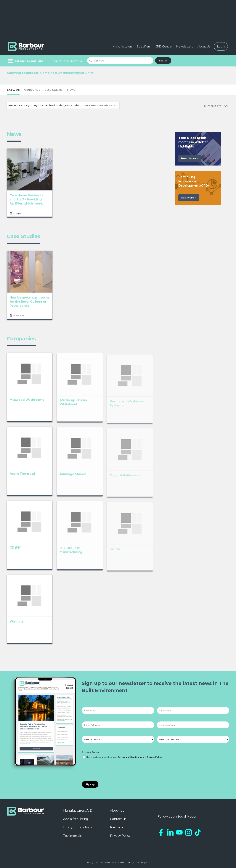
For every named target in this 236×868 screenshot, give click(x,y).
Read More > (190, 158)
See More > (189, 198)
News (71, 90)
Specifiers (144, 46)
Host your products (78, 827)
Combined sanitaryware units (61, 105)
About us (117, 811)
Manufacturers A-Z (77, 811)
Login (221, 46)
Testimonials (72, 836)
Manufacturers (122, 46)
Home (12, 105)
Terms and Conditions (130, 757)
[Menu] (25, 61)
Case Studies (53, 90)
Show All (13, 90)
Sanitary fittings (29, 105)
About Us (204, 46)
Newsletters (184, 46)
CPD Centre (163, 46)
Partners (117, 827)
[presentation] (110, 770)
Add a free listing (76, 819)
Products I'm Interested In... (67, 61)
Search (163, 60)
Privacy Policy (90, 752)
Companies (32, 90)
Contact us (118, 819)
